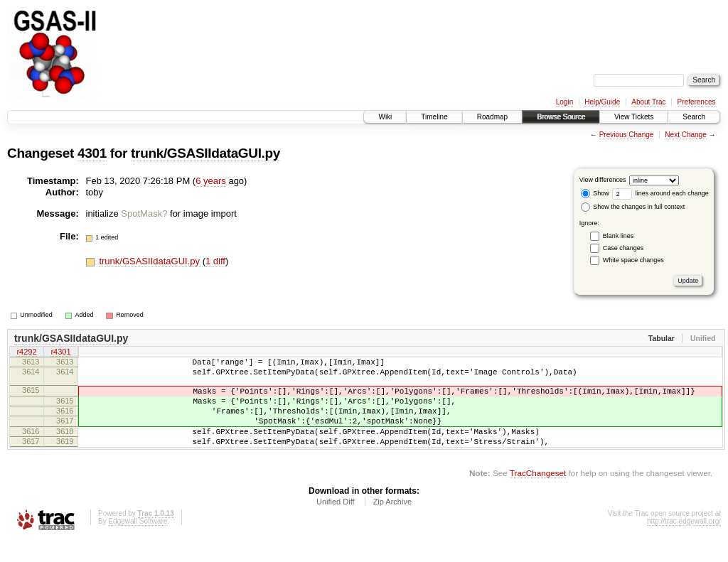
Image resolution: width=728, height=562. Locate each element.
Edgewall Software (138, 542)
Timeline (434, 117)
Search (694, 117)
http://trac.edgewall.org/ (684, 542)
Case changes (623, 248)
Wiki (385, 117)
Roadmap (492, 117)
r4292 (26, 353)
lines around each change (660, 193)
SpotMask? (144, 214)
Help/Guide (602, 102)
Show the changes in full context (633, 207)
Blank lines (619, 236)
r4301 (60, 353)
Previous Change (627, 135)
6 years (211, 181)
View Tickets (634, 117)
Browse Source (561, 117)
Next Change (685, 135)
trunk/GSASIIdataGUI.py (205, 153)
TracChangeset (538, 494)
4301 (92, 153)
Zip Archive (392, 523)
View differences (603, 180)
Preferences (697, 102)
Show (595, 193)
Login (564, 102)
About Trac (648, 102)
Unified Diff (336, 523)
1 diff (215, 261)
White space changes (633, 260)
